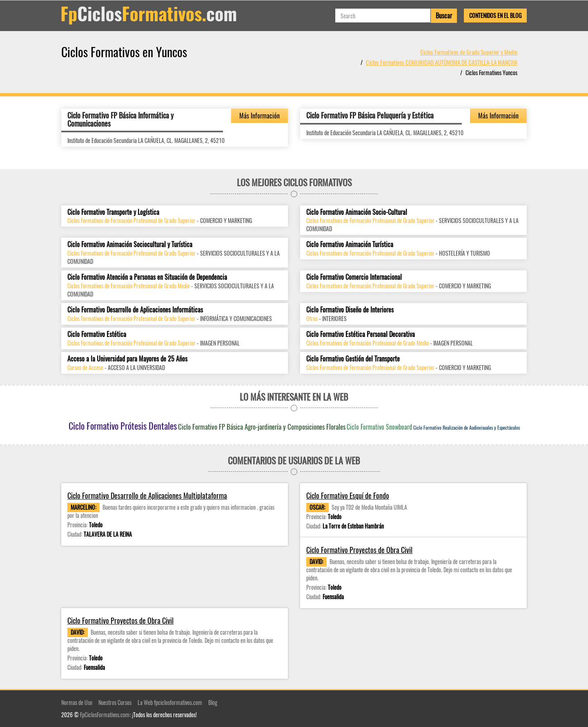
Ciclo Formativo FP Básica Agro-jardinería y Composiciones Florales (262, 427)
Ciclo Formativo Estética (97, 334)
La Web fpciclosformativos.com (170, 702)
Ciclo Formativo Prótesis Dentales (123, 426)
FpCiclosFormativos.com (105, 715)
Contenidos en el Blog (495, 15)
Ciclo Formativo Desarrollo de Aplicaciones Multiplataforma (147, 496)
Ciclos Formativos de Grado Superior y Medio (469, 52)
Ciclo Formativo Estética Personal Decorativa (361, 334)
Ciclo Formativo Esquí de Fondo (348, 496)
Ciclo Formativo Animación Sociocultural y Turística (130, 244)
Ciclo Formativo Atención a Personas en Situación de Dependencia (147, 277)
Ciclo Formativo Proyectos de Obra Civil (359, 550)
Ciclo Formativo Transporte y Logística (113, 212)
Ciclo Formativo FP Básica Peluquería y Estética (370, 115)
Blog (213, 702)
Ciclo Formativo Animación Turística (350, 244)
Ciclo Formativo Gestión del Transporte (353, 359)
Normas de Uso (77, 702)
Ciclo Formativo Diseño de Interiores (350, 310)
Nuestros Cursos (115, 702)
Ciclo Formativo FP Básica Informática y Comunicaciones (120, 119)
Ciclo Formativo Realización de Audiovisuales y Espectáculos (467, 427)
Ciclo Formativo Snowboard (379, 427)
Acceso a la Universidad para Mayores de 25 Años (127, 359)
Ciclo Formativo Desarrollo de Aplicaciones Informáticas (135, 310)
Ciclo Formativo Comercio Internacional (354, 277)
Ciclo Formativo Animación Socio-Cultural (357, 212)
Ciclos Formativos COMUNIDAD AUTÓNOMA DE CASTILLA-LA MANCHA (442, 62)
